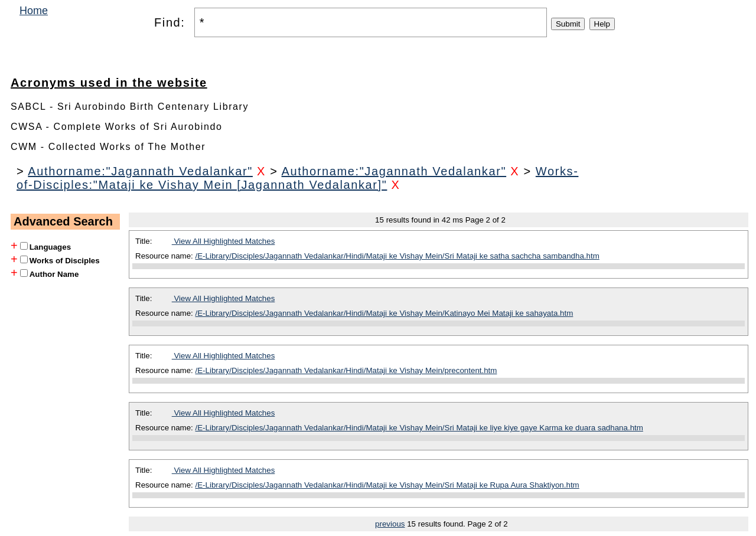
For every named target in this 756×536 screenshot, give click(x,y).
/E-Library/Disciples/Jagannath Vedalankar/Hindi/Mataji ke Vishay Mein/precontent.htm (346, 370)
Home (34, 11)
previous (390, 524)
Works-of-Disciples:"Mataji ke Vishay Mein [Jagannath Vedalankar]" (297, 178)
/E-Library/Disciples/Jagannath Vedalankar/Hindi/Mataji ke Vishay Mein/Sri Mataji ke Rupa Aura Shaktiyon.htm (387, 485)
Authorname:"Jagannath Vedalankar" (140, 171)
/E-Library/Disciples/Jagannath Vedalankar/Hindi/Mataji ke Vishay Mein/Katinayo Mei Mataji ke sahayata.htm (384, 313)
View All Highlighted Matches (224, 241)
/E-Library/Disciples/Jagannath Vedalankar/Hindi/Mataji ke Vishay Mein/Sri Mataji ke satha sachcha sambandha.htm (397, 256)
